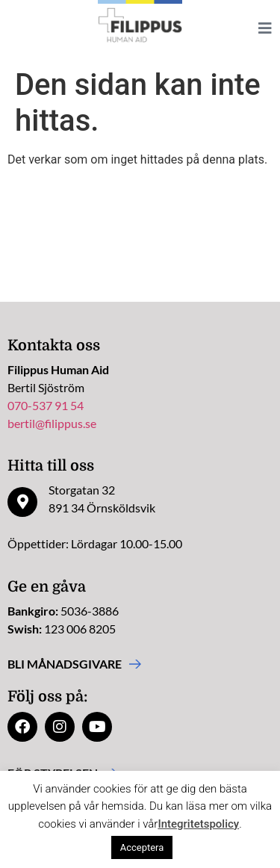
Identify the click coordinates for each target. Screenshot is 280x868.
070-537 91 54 (46, 405)
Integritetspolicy (198, 824)
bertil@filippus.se (52, 423)
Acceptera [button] (142, 847)
